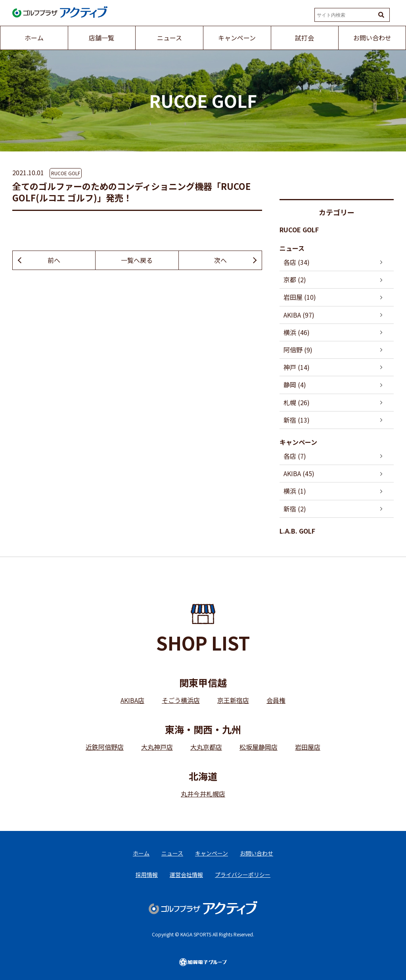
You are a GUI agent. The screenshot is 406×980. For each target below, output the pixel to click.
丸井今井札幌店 (203, 794)
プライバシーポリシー (243, 875)
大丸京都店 (206, 747)
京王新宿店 (233, 700)
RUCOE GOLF (66, 173)
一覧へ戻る (137, 260)
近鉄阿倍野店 (105, 747)
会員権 (276, 700)
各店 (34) (297, 262)
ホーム (141, 853)
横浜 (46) (297, 332)
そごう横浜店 (181, 700)
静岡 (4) (295, 385)
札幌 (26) (297, 402)
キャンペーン (298, 442)
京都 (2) (295, 279)
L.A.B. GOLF (297, 531)
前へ (54, 260)
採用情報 (147, 875)
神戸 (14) (297, 367)
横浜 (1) (295, 491)
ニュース (292, 248)
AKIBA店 (132, 700)
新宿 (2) (295, 509)
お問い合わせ (257, 853)
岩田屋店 (308, 747)
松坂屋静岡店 (259, 747)
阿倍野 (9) (298, 350)
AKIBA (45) (299, 473)
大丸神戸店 (157, 747)
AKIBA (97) (299, 315)
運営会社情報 (186, 875)
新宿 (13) (297, 420)
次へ (220, 260)
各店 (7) (295, 456)
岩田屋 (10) (300, 297)
